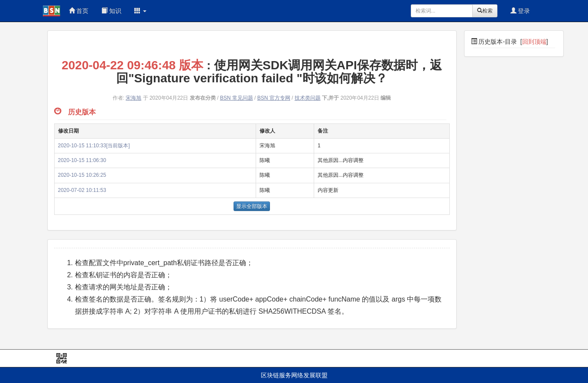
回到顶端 (534, 42)
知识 (111, 11)
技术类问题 (308, 98)
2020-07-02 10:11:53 (82, 190)
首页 (79, 11)
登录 (520, 11)
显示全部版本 (252, 206)
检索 (485, 11)
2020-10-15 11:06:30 (82, 160)
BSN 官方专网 (274, 98)
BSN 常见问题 (237, 98)
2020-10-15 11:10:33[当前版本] (94, 146)
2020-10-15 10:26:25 (82, 175)
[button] (140, 11)
